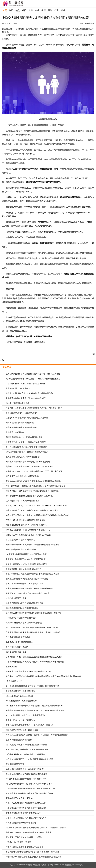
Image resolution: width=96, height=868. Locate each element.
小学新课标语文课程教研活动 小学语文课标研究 (26, 808)
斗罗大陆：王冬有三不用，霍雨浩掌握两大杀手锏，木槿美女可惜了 (34, 408)
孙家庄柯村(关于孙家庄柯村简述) (19, 642)
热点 (18, 10)
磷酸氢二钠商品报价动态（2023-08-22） (22, 730)
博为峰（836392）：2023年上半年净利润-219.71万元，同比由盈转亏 (34, 471)
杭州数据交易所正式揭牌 (16, 598)
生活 (44, 10)
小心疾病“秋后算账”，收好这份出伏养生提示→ (25, 754)
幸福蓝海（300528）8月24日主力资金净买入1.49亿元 (28, 593)
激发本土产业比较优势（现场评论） (21, 720)
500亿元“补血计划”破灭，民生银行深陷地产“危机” (27, 452)
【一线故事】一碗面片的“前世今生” (21, 618)
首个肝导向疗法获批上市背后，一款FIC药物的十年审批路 (30, 725)
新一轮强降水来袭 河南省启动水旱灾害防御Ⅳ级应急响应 (29, 496)
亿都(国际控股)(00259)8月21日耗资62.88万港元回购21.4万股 (30, 789)
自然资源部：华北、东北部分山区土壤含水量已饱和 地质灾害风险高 (34, 657)
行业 (57, 10)
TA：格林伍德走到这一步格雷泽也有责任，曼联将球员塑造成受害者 (34, 706)
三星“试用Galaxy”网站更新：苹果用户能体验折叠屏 (27, 750)
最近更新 (7, 367)
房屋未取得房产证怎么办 (16, 764)
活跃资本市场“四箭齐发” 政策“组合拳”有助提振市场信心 (29, 393)
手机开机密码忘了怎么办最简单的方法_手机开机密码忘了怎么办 (32, 574)
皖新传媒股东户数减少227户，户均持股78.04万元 (26, 525)
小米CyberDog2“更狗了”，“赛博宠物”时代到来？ (26, 818)
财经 (31, 10)
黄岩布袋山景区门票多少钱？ (18, 388)
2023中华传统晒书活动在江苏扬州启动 (22, 608)
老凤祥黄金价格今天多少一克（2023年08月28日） (26, 398)
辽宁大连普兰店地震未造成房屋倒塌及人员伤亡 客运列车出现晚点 (33, 632)
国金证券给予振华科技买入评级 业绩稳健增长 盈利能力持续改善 (32, 545)
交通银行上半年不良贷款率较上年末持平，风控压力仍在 (29, 467)
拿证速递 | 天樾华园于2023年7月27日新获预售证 (26, 559)
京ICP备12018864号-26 (56, 865)
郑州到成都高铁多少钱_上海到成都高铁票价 (24, 437)
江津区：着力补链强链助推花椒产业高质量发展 (25, 520)
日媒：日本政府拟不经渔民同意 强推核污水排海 (26, 803)
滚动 (63, 10)
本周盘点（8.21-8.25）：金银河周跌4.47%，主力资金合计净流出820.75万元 (37, 506)
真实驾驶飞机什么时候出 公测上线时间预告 (24, 623)
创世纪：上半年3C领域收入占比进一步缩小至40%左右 (28, 535)
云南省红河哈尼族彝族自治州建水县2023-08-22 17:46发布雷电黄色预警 (35, 710)
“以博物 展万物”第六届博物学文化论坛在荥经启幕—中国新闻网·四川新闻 (36, 828)
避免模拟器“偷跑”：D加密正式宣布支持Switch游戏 (27, 579)
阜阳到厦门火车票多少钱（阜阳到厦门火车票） (25, 769)
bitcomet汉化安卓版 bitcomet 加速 (19, 696)
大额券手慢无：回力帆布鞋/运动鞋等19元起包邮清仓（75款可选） (33, 491)
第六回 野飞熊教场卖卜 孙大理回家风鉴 (22, 476)
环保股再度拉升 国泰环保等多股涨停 (21, 823)
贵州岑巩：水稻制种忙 (15, 432)
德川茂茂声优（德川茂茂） (17, 652)
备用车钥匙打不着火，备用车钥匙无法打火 (24, 569)
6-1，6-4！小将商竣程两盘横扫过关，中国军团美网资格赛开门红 (33, 686)
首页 (5, 10)
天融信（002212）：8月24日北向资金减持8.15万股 (27, 564)
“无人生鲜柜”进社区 (14, 681)
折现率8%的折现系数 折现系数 (18, 842)
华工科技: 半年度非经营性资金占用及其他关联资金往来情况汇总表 (33, 857)
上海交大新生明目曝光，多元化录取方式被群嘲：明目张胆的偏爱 (33, 374)
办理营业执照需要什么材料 (17, 647)
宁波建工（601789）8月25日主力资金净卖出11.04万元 (28, 530)
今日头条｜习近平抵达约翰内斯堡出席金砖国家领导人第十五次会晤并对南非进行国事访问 (43, 676)
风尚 (50, 10)
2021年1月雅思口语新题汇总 (17, 403)
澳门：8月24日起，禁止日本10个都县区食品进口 (26, 715)
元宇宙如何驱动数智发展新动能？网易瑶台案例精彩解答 (29, 589)
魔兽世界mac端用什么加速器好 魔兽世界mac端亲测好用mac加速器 (33, 481)
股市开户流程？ (12, 667)
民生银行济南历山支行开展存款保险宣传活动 (24, 603)
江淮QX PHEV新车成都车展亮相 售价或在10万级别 (27, 418)
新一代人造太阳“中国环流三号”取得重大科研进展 (26, 447)
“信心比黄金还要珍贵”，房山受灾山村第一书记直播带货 (29, 784)
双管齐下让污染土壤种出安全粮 (19, 740)
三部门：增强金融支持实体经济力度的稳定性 (24, 847)
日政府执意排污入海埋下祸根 (18, 637)
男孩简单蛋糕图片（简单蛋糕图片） (21, 691)
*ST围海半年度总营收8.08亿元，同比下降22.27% (26, 779)
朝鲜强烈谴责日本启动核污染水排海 (21, 549)
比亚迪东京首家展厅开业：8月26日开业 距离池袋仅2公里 (29, 759)
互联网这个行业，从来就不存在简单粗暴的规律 (25, 384)
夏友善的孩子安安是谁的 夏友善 (19, 798)
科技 (24, 10)
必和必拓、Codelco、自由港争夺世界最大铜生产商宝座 (29, 832)
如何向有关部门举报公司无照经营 (20, 423)
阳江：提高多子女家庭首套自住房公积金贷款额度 (26, 745)
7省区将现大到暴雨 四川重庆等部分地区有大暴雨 (26, 554)
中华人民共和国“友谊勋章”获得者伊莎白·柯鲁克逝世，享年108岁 (33, 852)
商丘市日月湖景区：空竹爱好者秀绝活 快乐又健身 (27, 774)
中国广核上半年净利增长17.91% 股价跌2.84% (24, 584)
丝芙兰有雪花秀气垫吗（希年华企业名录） (24, 457)
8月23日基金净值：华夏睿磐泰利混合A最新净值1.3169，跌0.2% (32, 628)
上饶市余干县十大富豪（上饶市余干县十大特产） (26, 442)
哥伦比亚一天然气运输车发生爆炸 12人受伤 (24, 837)
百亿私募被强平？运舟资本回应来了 (21, 540)
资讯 (11, 10)
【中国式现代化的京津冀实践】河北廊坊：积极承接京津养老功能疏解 (35, 662)
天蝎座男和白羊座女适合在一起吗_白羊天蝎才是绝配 (28, 462)
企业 (37, 10)
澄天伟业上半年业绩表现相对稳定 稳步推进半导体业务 (28, 671)
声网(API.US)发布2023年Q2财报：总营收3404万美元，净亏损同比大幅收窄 (37, 735)
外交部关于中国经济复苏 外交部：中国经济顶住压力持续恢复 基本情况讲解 (37, 515)
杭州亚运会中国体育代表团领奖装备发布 (23, 501)
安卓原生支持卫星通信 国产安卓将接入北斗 (24, 813)
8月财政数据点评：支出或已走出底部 (21, 701)
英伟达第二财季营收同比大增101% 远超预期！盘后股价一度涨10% (33, 613)
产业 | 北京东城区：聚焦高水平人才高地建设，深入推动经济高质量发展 (35, 486)
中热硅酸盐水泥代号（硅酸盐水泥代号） (23, 413)
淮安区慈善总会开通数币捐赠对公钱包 (22, 427)
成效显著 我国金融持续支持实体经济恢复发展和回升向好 (29, 793)
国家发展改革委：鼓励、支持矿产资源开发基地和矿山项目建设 (32, 510)
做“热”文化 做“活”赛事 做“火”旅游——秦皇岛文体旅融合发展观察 (33, 379)
